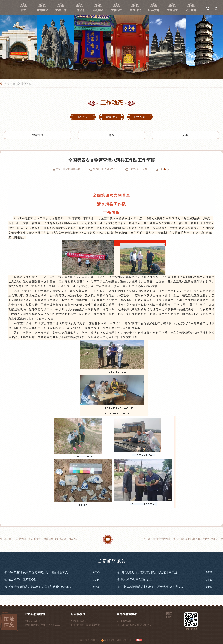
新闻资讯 (26, 84)
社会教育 (154, 10)
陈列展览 (98, 10)
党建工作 (61, 10)
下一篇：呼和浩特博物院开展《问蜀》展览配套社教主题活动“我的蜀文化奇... (183, 539)
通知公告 (83, 117)
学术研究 (135, 10)
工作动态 (79, 10)
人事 (185, 135)
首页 (24, 10)
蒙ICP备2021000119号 (90, 640)
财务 (111, 135)
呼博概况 (42, 10)
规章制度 (38, 135)
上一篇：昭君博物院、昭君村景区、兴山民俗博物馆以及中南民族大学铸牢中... (44, 539)
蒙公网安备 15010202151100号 (118, 640)
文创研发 (172, 10)
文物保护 (117, 10)
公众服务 (191, 10)
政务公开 (140, 117)
